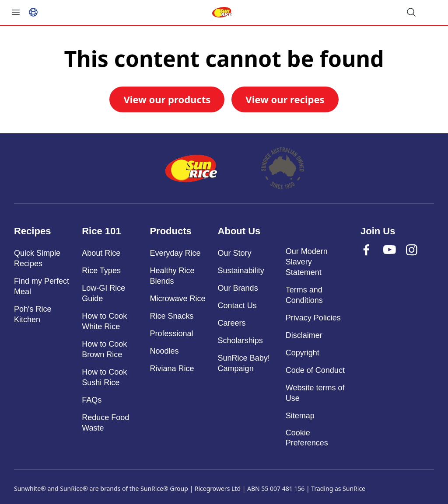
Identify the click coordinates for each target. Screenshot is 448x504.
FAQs (92, 400)
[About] (283, 168)
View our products (167, 99)
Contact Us (237, 306)
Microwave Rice (177, 299)
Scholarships (240, 341)
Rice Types (101, 271)
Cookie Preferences (307, 438)
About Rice (101, 253)
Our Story (235, 253)
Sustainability (241, 271)
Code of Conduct (315, 370)
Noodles (164, 351)
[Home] (192, 168)
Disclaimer (304, 335)
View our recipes (285, 99)
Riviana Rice (172, 368)
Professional (171, 334)
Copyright (303, 353)
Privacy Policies (313, 318)
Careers (232, 323)
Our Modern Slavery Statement (307, 262)
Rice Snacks (171, 316)
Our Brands (238, 288)
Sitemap (300, 416)
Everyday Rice (175, 253)
